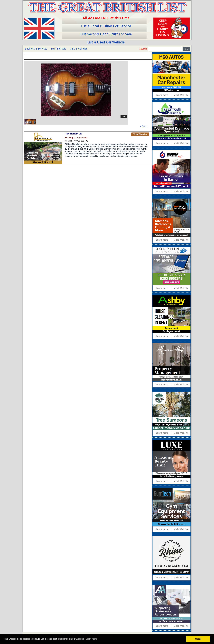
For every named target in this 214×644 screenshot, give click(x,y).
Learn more (162, 95)
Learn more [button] (91, 639)
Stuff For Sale (58, 49)
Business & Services (36, 49)
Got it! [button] (198, 639)
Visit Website (181, 95)
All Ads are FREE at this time (107, 18)
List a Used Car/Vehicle (107, 42)
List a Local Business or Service (107, 26)
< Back (143, 126)
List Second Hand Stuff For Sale (107, 34)
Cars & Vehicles (79, 49)
